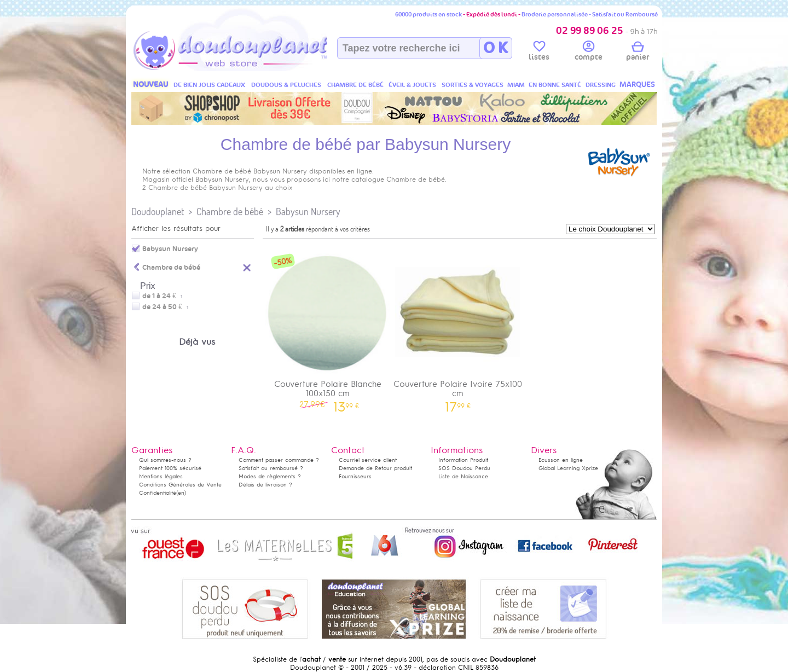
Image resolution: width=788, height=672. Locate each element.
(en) (181, 493)
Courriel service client (368, 460)
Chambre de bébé (230, 212)
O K (496, 48)
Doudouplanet (158, 212)
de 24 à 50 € (165, 307)
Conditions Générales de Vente (180, 485)
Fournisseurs (355, 476)
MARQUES (637, 85)
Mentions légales (161, 476)
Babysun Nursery (308, 212)
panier (638, 53)
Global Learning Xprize (568, 468)
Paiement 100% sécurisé (170, 468)
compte (589, 53)
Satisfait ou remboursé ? (271, 468)
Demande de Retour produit (375, 468)
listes (539, 53)
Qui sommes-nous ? (165, 460)
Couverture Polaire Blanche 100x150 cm (328, 327)
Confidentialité (158, 493)
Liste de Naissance (463, 476)
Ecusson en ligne (561, 460)
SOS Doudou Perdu (464, 468)
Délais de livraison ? (265, 485)
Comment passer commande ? (279, 460)
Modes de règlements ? (270, 476)
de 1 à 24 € (162, 296)
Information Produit (463, 460)
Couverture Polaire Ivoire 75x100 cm (458, 327)
